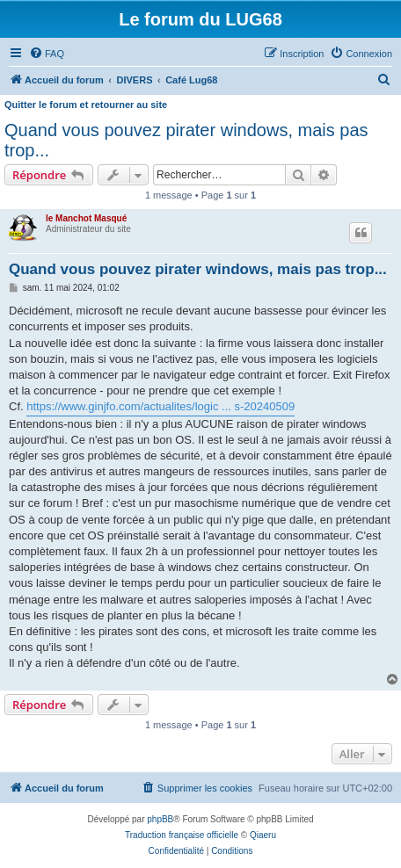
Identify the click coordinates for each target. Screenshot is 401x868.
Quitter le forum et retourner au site (86, 105)
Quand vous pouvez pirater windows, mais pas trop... (186, 140)
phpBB (160, 819)
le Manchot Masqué (86, 218)
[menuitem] (47, 54)
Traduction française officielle (182, 835)
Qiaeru (263, 835)
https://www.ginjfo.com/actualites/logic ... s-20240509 (160, 406)
